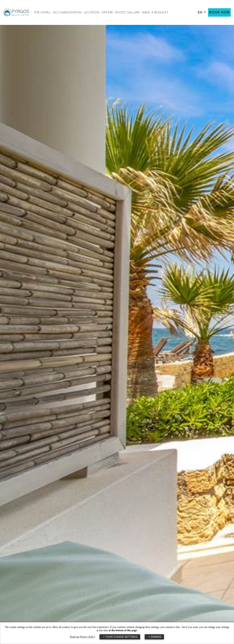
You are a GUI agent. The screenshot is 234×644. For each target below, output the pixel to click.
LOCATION (92, 13)
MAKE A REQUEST (155, 13)
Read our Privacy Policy (83, 637)
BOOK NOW (219, 12)
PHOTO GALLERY (128, 13)
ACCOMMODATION (67, 13)
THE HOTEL (42, 13)
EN (200, 12)
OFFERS (107, 13)
